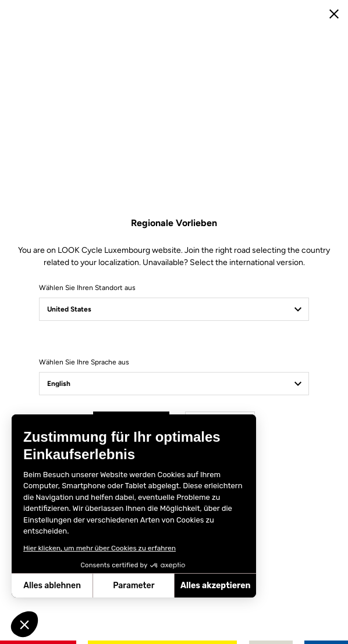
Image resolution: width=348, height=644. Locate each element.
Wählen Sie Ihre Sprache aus (84, 362)
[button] (24, 624)
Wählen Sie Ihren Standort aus (87, 288)
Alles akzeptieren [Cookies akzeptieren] (216, 586)
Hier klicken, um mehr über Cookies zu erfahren (100, 548)
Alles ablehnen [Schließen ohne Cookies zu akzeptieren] (52, 586)
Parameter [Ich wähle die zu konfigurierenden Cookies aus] (134, 586)
